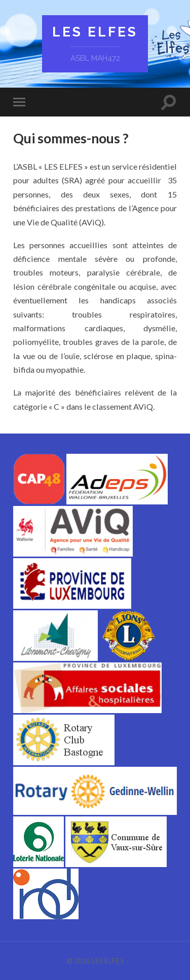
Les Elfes (95, 32)
